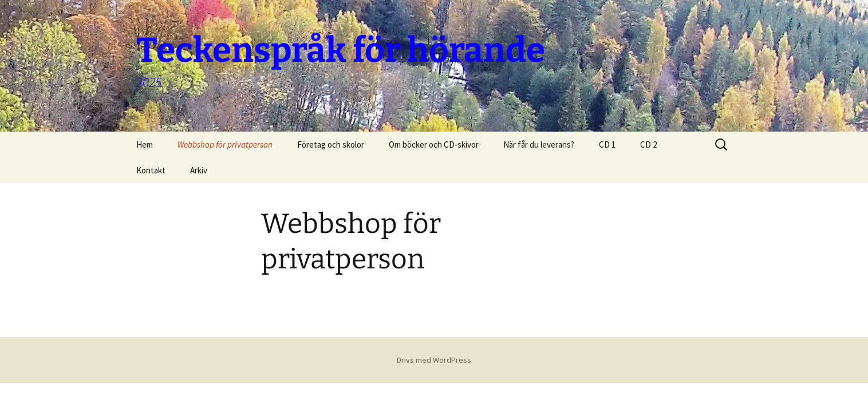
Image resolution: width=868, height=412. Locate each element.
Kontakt (151, 170)
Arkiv (199, 170)
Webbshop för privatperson (225, 144)
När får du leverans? (539, 144)
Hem (145, 144)
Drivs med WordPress (434, 360)
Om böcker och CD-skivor (434, 144)
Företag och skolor (331, 144)
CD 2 (648, 144)
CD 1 (607, 144)
